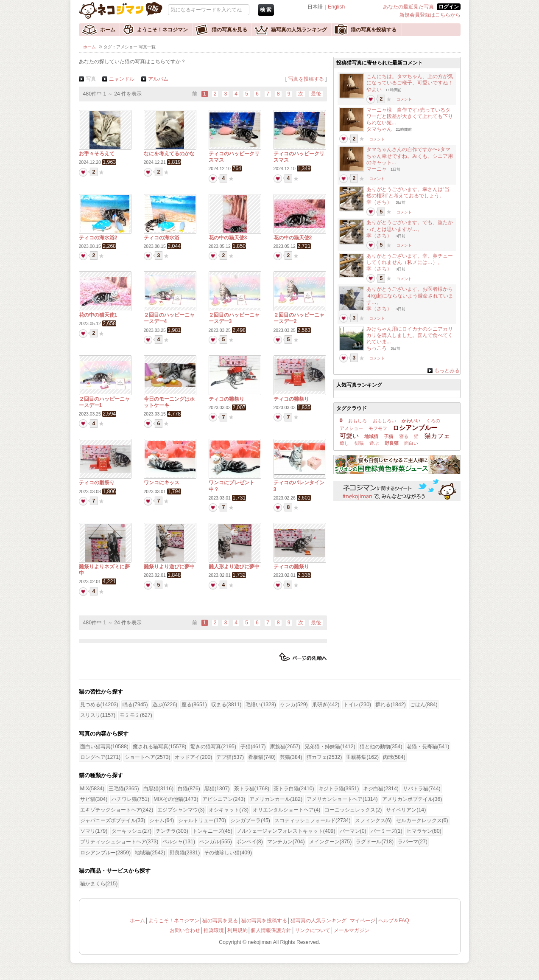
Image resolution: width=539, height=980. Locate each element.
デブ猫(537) (230, 757)
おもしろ (357, 421)
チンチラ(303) (172, 831)
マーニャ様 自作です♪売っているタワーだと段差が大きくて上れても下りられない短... (410, 116)
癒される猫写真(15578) (159, 747)
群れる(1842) (391, 705)
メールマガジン (352, 930)
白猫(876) (189, 789)
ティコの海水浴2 (98, 238)
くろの (433, 421)
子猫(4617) (253, 747)
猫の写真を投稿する (374, 30)
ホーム (108, 30)
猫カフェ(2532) (324, 757)
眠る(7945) (135, 705)
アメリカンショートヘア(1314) (342, 799)
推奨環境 (214, 930)
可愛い (349, 436)
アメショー (351, 428)
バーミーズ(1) (387, 831)
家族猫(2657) (285, 747)
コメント (404, 99)
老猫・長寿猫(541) (428, 747)
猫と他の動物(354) (381, 747)
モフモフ (378, 428)
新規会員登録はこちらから (430, 15)
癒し (344, 443)
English (336, 7)
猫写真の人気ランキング (299, 30)
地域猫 (371, 436)
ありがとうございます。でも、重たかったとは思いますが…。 (410, 226)
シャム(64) (162, 820)
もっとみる (447, 371)
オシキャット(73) (229, 810)
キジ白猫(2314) (381, 789)
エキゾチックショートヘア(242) (117, 810)
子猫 (388, 436)
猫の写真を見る (229, 30)
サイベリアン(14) (406, 810)
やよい (374, 90)
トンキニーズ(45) (212, 831)
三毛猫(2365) (124, 789)
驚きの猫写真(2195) (213, 747)
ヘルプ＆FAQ (394, 921)
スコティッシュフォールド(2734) (313, 820)
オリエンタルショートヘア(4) (286, 810)
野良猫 (392, 443)
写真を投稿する (306, 79)
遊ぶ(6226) (165, 705)
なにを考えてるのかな (169, 154)
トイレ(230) (357, 705)
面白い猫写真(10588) (104, 747)
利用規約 (237, 930)
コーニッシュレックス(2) (353, 810)
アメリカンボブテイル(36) (412, 799)
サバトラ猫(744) (422, 789)
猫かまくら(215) (99, 884)
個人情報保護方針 (271, 930)
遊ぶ (374, 443)
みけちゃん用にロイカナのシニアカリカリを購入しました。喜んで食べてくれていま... (410, 335)
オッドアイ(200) (194, 757)
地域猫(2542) (150, 853)
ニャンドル (122, 79)
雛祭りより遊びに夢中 (169, 567)
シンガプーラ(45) (250, 820)
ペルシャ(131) (179, 842)
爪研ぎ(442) (326, 705)
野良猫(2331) (185, 853)
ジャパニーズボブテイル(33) (113, 820)
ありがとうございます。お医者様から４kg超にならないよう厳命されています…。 (410, 295)
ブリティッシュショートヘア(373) (119, 842)
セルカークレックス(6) (422, 820)
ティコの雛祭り (226, 399)
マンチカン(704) (286, 842)
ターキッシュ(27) (131, 831)
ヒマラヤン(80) (424, 831)
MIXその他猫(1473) (176, 799)
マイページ (363, 921)
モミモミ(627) (136, 715)
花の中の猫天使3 (228, 238)
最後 (316, 94)
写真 (91, 79)
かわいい (411, 421)
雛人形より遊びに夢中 (234, 567)
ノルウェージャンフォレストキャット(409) (286, 831)
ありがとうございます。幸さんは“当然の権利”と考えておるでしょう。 (408, 192)
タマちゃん (379, 129)
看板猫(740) (262, 757)
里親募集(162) (362, 757)
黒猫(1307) (217, 789)
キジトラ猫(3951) (339, 789)
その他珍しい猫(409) (228, 853)
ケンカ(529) (294, 705)
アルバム (158, 79)
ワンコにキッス (162, 483)
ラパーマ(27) (413, 842)
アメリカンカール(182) (276, 799)
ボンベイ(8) (250, 842)
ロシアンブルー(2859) (106, 853)
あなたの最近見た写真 (408, 7)
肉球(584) (394, 757)
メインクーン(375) (331, 842)
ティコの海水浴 (162, 238)
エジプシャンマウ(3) (181, 810)
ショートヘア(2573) (148, 757)
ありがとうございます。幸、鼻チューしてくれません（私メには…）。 (410, 259)
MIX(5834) (92, 789)
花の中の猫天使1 (98, 315)
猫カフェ (437, 436)
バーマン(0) (353, 831)
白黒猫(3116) (159, 789)
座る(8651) (194, 705)
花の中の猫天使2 (293, 238)
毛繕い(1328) (261, 705)
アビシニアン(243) (224, 799)
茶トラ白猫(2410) (294, 789)
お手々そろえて (97, 154)
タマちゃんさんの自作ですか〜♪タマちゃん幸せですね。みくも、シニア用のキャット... (410, 156)
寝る (404, 436)
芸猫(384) (291, 757)
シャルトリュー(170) (202, 820)
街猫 (359, 443)
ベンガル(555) (216, 842)
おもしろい (384, 421)
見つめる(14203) (99, 705)
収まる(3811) (226, 705)
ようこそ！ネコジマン (162, 30)
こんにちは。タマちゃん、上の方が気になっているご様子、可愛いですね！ (410, 80)
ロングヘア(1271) (101, 757)
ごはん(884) (424, 705)
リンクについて (313, 930)
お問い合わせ (185, 930)
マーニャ (377, 169)
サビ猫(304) (94, 799)
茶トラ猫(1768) (252, 789)
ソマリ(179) (94, 831)
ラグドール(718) (375, 842)
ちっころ (377, 348)
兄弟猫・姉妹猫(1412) (330, 747)
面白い (411, 443)
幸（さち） (379, 202)
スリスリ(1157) (98, 715)
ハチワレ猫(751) (130, 799)
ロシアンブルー (415, 428)
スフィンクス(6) (373, 820)
